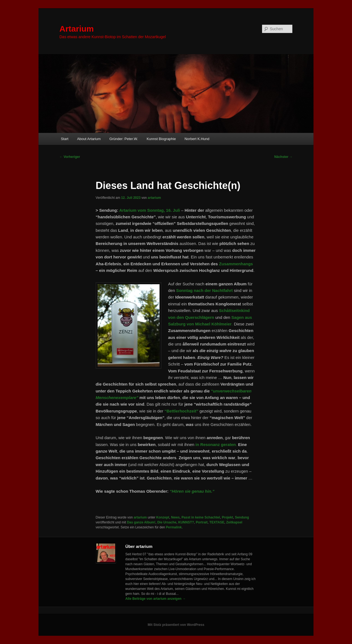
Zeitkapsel (234, 522)
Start (64, 139)
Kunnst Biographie (161, 139)
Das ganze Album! (141, 522)
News (175, 517)
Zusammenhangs (236, 264)
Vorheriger (70, 157)
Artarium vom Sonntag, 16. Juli (150, 210)
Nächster (283, 157)
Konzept (163, 517)
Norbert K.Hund (197, 139)
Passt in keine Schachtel (201, 517)
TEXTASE (217, 522)
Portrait (202, 522)
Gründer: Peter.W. (124, 139)
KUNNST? (186, 522)
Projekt (228, 517)
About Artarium (89, 139)
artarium (154, 198)
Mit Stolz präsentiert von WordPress (176, 625)
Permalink (174, 527)
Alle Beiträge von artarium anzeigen (156, 599)
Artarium (77, 29)
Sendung (242, 517)
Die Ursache (167, 522)
